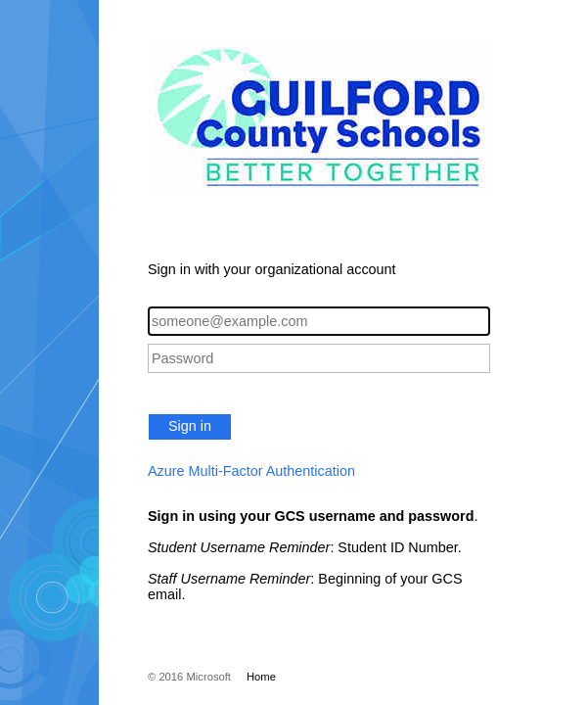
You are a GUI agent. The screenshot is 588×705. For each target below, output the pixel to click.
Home (261, 677)
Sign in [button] (190, 426)
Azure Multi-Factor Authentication (251, 471)
